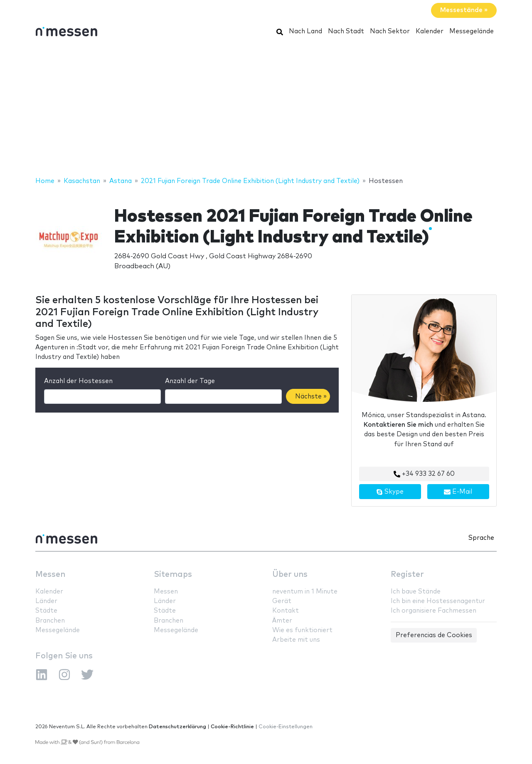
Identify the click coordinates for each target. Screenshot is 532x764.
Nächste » (311, 397)
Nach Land (305, 31)
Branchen (50, 621)
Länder (46, 601)
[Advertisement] (266, 109)
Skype (390, 492)
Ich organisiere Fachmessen (433, 611)
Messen (50, 575)
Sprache (481, 538)
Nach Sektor (390, 31)
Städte (46, 611)
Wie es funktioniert (302, 630)
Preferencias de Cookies (434, 635)
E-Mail (458, 492)
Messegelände (472, 31)
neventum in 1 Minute (305, 592)
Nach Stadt (346, 31)
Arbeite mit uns (296, 640)
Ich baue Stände (416, 592)
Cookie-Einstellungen (286, 727)
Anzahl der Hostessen (78, 381)
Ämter (282, 621)
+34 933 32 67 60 (424, 474)
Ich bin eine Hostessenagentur (438, 601)
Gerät (282, 601)
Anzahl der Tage (190, 381)
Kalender (430, 31)
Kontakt (286, 611)
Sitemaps (173, 575)
